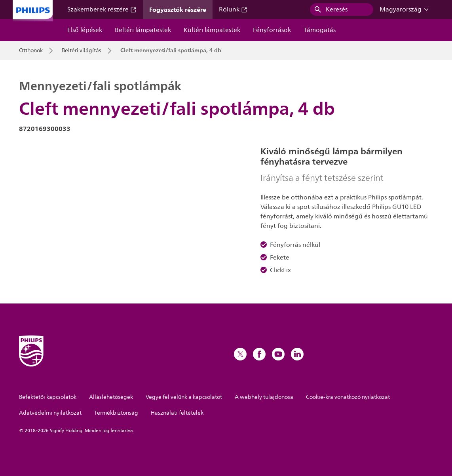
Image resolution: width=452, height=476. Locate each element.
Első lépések (85, 30)
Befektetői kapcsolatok (48, 397)
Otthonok (31, 51)
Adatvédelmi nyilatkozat (50, 413)
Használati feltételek (177, 413)
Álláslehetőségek (111, 397)
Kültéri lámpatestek (212, 30)
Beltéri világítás (82, 51)
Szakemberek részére (102, 9)
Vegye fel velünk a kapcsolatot (184, 397)
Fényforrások (272, 30)
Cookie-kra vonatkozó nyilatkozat (348, 397)
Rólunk (233, 9)
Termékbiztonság (116, 413)
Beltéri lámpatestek (143, 30)
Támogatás (320, 30)
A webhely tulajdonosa (264, 397)
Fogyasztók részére (178, 9)
